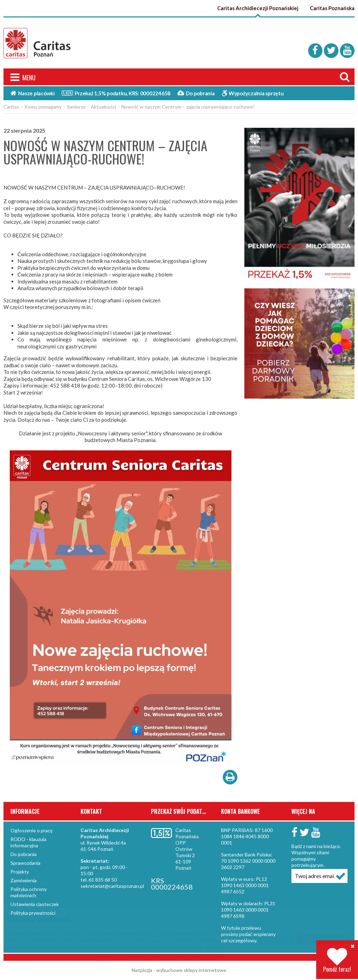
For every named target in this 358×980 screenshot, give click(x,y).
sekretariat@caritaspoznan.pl (112, 886)
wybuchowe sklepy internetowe (191, 970)
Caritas (11, 107)
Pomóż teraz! (337, 960)
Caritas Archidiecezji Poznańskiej (258, 8)
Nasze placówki (33, 94)
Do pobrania (196, 94)
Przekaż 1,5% (116, 93)
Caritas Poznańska (332, 8)
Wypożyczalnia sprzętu (253, 94)
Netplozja (142, 970)
